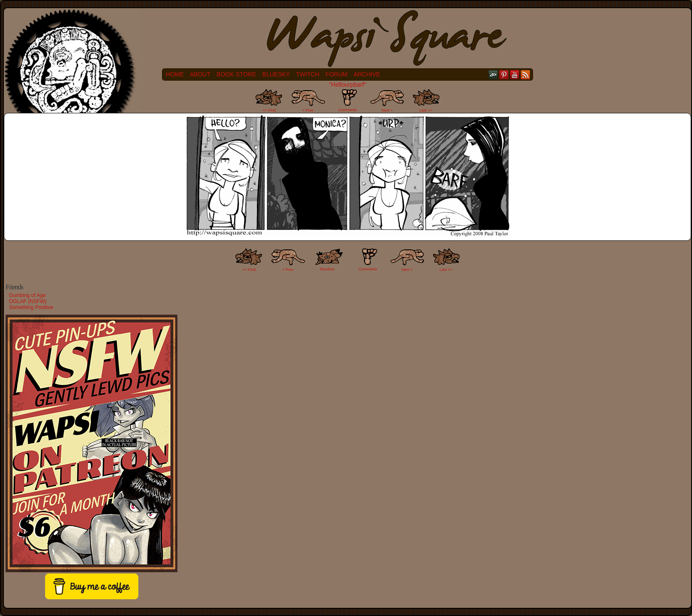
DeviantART (493, 74)
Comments (348, 100)
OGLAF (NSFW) (28, 301)
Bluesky (276, 74)
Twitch (308, 74)
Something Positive (31, 307)
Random (327, 269)
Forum (337, 74)
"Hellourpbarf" (348, 85)
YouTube (515, 74)
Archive (367, 74)
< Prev (308, 110)
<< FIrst (249, 270)
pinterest (504, 74)
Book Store (236, 74)
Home (175, 74)
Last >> (426, 110)
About (200, 74)
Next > (387, 110)
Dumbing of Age (27, 295)
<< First (270, 110)
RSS (526, 74)
